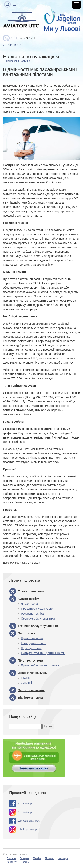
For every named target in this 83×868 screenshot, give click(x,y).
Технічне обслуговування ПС (39, 626)
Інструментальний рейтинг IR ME (43, 653)
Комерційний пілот (33, 643)
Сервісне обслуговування (38, 618)
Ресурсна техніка (32, 614)
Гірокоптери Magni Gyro (37, 609)
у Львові (26, 683)
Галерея (25, 858)
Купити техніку (28, 599)
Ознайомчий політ (31, 591)
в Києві (26, 678)
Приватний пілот (32, 638)
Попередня (11, 61)
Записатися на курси (33, 673)
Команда (63, 858)
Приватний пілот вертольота (40, 665)
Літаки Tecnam (31, 604)
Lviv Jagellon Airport (28, 821)
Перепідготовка (31, 648)
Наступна (27, 61)
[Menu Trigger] (76, 5)
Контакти (12, 862)
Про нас (50, 858)
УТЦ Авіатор (25, 804)
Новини (25, 862)
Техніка (37, 858)
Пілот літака (27, 633)
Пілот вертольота (30, 660)
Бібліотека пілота (30, 698)
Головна (12, 858)
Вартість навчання (31, 690)
